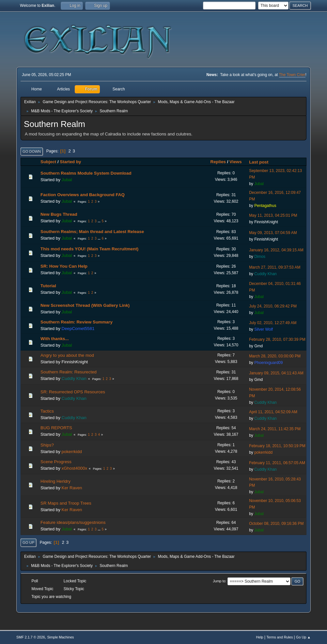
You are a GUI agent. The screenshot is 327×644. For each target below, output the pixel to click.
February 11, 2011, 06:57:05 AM (277, 463)
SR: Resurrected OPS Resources (73, 392)
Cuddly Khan (265, 274)
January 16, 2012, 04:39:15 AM (276, 250)
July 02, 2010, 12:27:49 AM (273, 323)
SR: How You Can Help (64, 266)
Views (236, 162)
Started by (70, 162)
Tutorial (48, 286)
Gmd (258, 346)
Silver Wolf (264, 329)
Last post (262, 162)
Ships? (47, 445)
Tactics (47, 411)
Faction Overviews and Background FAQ (83, 195)
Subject (48, 162)
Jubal (67, 180)
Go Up (28, 542)
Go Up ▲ (303, 637)
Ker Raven (72, 488)
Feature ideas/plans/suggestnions (73, 522)
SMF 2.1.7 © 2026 (31, 637)
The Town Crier (292, 75)
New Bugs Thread (59, 214)
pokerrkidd (72, 452)
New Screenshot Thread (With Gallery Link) (85, 305)
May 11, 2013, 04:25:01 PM (273, 215)
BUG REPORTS (56, 428)
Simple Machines (60, 637)
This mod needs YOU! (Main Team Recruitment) (89, 249)
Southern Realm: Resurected (69, 372)
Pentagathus (265, 206)
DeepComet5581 (78, 329)
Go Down (32, 151)
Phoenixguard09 (268, 363)
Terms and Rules (280, 637)
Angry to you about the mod (67, 355)
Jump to (219, 581)
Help (259, 637)
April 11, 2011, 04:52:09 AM (273, 412)
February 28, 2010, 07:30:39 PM (277, 339)
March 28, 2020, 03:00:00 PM (275, 356)
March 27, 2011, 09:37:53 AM (275, 267)
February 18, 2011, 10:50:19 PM (277, 446)
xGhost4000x (75, 468)
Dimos (260, 257)
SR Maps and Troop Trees (66, 503)
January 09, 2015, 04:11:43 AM (276, 373)
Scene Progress (56, 462)
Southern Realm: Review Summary (77, 322)
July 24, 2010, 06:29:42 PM (273, 306)
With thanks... (55, 339)
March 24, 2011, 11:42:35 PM (275, 429)
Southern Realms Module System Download (86, 173)
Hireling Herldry (55, 481)
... (100, 221)
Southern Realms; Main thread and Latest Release (92, 232)
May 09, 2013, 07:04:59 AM (273, 233)
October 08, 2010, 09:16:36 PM (276, 524)
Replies (218, 162)
